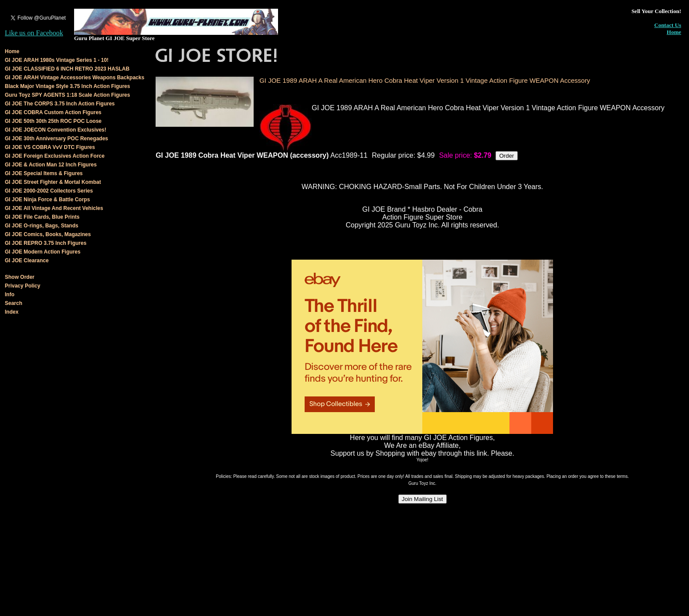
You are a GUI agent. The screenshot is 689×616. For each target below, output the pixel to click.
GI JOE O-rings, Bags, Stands (42, 226)
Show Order (20, 277)
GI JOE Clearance (27, 261)
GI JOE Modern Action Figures (43, 252)
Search (14, 303)
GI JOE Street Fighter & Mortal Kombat (53, 182)
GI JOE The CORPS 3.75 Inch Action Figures (60, 104)
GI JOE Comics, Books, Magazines (48, 234)
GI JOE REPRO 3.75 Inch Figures (46, 243)
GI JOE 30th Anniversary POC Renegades (56, 139)
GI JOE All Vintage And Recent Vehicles (54, 208)
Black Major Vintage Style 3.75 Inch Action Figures (67, 86)
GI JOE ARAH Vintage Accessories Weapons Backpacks (75, 78)
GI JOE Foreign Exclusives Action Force (55, 156)
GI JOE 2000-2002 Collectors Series (49, 191)
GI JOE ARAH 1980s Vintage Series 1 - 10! (57, 60)
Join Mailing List (423, 499)
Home (674, 32)
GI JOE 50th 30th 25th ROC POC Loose (53, 121)
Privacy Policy (22, 286)
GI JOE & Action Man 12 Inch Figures (51, 165)
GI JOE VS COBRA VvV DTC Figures (50, 147)
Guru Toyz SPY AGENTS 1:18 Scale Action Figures (67, 95)
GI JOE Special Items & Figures (44, 173)
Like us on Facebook (34, 33)
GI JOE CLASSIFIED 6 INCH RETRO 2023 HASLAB (67, 69)
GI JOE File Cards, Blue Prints (42, 217)
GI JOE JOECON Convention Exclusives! (56, 130)
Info (10, 294)
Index (12, 312)
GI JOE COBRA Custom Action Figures (53, 112)
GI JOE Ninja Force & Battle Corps (47, 200)
